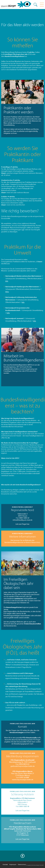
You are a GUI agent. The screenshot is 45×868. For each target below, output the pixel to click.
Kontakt (5, 865)
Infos (7, 292)
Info (7, 281)
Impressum (13, 865)
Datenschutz (22, 865)
